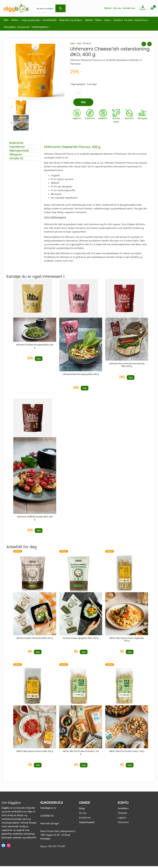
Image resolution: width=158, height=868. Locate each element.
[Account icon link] (143, 8)
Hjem (73, 43)
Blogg (82, 810)
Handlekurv (124, 810)
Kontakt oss (85, 820)
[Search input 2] (46, 8)
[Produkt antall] (79, 94)
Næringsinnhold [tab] (21, 151)
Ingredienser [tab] (19, 147)
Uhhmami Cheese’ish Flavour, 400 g (76, 147)
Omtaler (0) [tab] (19, 158)
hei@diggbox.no (48, 810)
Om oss (83, 815)
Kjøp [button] (39, 359)
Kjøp (83, 103)
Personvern (124, 824)
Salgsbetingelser (88, 824)
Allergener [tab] (18, 154)
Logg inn (122, 820)
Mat (80, 43)
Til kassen (123, 815)
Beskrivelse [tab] (19, 143)
